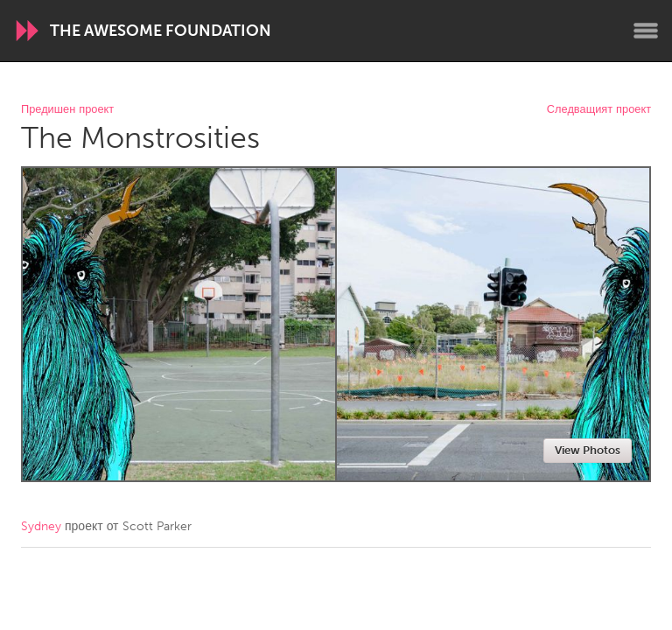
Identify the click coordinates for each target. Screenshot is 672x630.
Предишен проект (67, 110)
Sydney (41, 526)
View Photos (588, 450)
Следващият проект (599, 110)
